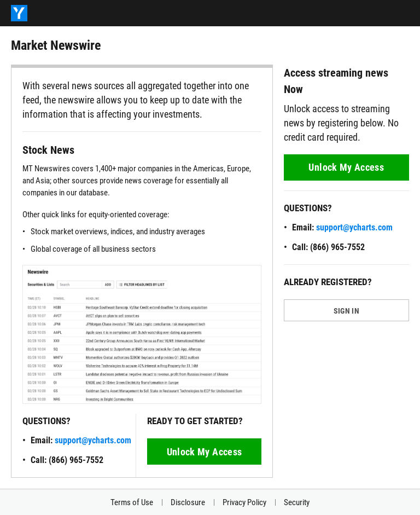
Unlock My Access (205, 452)
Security (297, 502)
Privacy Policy (244, 502)
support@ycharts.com (93, 440)
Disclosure (188, 502)
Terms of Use (132, 502)
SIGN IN (346, 311)
